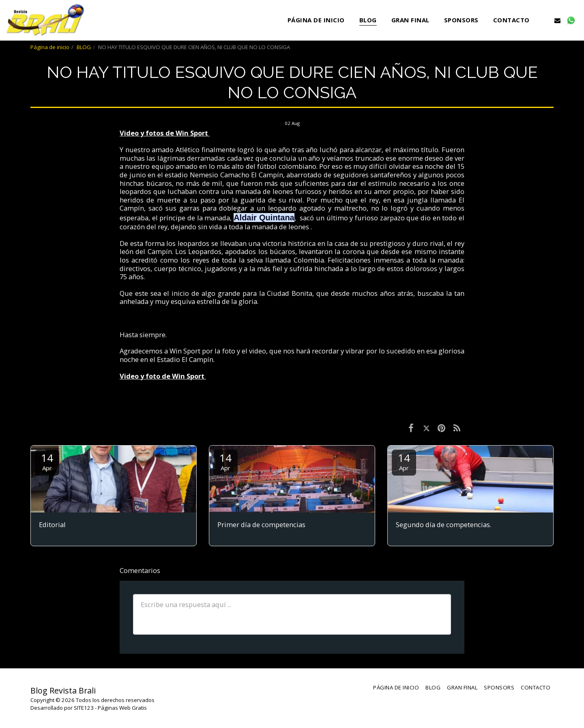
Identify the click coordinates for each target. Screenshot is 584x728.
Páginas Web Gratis (122, 708)
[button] (544, 20)
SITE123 (84, 708)
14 (47, 461)
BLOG (84, 47)
